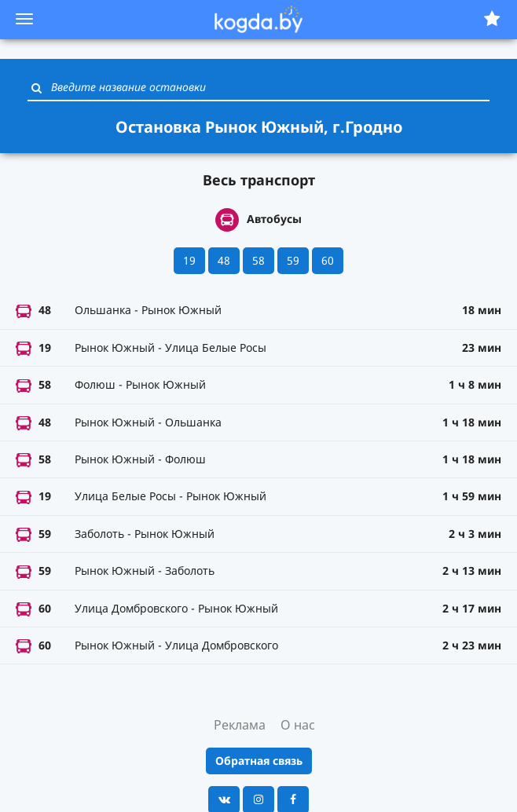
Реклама (240, 725)
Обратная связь (259, 761)
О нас (298, 725)
